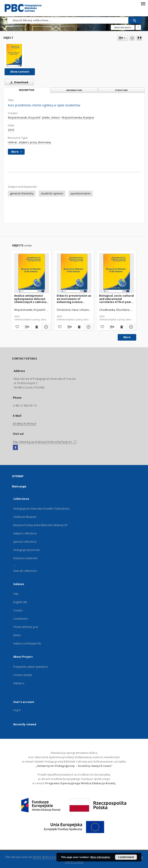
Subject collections (25, 533)
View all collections (25, 571)
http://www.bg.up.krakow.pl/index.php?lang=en (45, 442)
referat (12, 142)
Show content (20, 72)
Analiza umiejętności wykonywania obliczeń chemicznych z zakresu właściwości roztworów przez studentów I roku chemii (30, 299)
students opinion (52, 193)
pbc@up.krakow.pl (25, 424)
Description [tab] (27, 90)
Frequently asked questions (31, 667)
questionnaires (81, 193)
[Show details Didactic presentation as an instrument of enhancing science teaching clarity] (88, 327)
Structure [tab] (121, 90)
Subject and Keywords (27, 643)
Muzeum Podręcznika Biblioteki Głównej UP (41, 525)
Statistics (19, 683)
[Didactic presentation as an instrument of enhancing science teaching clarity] (74, 273)
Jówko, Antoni (51, 118)
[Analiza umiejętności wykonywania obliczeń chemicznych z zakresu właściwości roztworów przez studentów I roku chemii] (32, 273)
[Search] (135, 20)
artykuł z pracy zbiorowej (35, 142)
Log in (17, 710)
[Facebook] (15, 448)
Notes (17, 635)
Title (16, 594)
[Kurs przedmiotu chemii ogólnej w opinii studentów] (14, 55)
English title (20, 602)
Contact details (23, 675)
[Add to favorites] (132, 38)
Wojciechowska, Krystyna (78, 118)
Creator (18, 610)
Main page (19, 486)
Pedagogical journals (26, 550)
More (127, 337)
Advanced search (123, 27)
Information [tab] (74, 90)
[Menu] (143, 3)
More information (100, 857)
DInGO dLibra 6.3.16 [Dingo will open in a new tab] (46, 857)
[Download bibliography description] (27, 327)
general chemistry (22, 193)
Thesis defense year (26, 627)
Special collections (25, 542)
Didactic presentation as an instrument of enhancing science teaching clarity (74, 299)
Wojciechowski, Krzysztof (24, 118)
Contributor (21, 619)
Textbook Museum (25, 517)
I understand (126, 857)
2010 (11, 130)
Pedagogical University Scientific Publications (42, 509)
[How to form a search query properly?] (138, 27)
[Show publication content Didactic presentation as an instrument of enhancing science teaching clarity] (79, 327)
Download (18, 82)
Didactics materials (25, 558)
